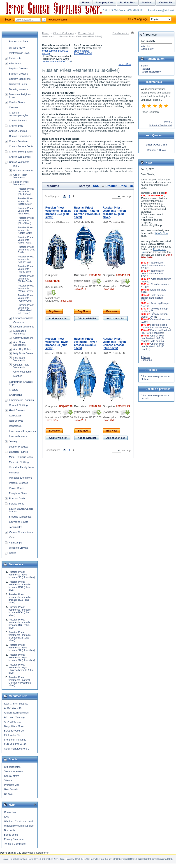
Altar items (15, 63)
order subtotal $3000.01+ (57, 61)
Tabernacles (16, 527)
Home (45, 33)
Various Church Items (21, 532)
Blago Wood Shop (14, 726)
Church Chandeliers (20, 136)
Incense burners (18, 436)
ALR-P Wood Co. (14, 708)
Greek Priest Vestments (20, 176)
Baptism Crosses (18, 68)
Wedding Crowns (19, 548)
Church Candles (18, 131)
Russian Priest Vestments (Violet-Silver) (26, 269)
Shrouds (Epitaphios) (21, 517)
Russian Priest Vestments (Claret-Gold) (26, 230)
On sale (8, 794)
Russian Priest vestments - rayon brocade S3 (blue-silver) (57, 343)
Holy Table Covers (23, 353)
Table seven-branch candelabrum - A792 (153, 298)
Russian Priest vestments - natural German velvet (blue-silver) (87, 212)
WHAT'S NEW (17, 48)
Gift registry (147, 49)
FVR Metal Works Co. (16, 744)
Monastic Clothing (19, 462)
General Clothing (18, 405)
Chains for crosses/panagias (19, 114)
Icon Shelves (16, 421)
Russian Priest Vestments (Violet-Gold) (26, 259)
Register (145, 69)
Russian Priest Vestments (21, 183)
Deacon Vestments (24, 327)
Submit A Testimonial (161, 125)
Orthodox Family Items (22, 467)
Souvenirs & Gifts (19, 522)
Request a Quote (156, 150)
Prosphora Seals (18, 493)
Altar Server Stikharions (20, 343)
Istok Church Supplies (16, 704)
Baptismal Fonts (18, 84)
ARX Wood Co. (12, 722)
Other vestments (22, 372)
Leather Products (19, 447)
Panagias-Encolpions (21, 478)
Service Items (17, 504)
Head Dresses (17, 410)
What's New (161, 233)
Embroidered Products (21, 400)
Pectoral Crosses (19, 483)
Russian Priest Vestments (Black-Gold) (26, 191)
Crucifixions (15, 395)
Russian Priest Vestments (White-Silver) (26, 288)
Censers (14, 107)
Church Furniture (18, 141)
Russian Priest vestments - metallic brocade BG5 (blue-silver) (20, 624)
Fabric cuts (15, 58)
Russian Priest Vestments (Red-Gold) (27, 250)
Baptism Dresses (18, 74)
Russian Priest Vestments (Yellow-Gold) (26, 298)
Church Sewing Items (21, 152)
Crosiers (14, 390)
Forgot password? (151, 72)
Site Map (147, 2)
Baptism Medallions (20, 79)
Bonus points (11, 835)
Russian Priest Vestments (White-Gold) (26, 279)
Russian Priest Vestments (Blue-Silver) (26, 220)
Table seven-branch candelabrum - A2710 (153, 273)
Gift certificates (12, 767)
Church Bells (16, 126)
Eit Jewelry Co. (12, 735)
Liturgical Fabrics (18, 452)
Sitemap (9, 780)
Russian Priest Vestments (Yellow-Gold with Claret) (26, 309)
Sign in (145, 66)
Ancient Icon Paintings (16, 713)
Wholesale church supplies (19, 826)
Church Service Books (21, 146)
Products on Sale (19, 41)
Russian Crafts (17, 498)
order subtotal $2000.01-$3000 (83, 52)
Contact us (10, 812)
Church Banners (18, 120)
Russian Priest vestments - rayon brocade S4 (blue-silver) (86, 343)
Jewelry (13, 441)
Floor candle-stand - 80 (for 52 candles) (156, 332)
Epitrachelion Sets (23, 318)
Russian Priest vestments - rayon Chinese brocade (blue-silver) (114, 343)
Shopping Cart (104, 2)
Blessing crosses (18, 89)
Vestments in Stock (20, 53)
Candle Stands (17, 102)
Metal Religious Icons (21, 457)
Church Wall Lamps (20, 157)
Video (12, 537)
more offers (125, 64)
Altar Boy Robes (22, 349)
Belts (16, 166)
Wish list (145, 46)
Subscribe (146, 360)
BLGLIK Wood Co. (14, 731)
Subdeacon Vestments (20, 332)
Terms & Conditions (15, 844)
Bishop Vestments (23, 170)
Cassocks (19, 322)
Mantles (18, 376)
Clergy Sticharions (23, 338)
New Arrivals (11, 789)
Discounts (9, 830)
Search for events (14, 771)
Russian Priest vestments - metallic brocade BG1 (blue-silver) (20, 586)
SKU (96, 186)
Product (111, 186)
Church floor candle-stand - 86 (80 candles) (153, 346)
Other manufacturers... (16, 749)
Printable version (121, 33)
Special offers (12, 776)
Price (123, 186)
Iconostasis (15, 426)
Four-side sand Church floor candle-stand (155, 326)
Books (13, 553)
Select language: (150, 19)
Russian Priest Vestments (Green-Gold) (26, 240)
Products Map (12, 785)
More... (168, 122)
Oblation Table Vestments (21, 366)
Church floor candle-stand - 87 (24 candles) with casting (153, 338)
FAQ (7, 817)
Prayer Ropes (17, 488)
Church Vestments (63, 33)
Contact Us (166, 2)
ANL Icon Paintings (15, 717)
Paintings (14, 473)
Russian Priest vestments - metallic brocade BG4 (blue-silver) (20, 611)
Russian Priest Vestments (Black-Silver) (26, 201)
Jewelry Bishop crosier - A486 (154, 315)
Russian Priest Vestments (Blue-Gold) (26, 211)
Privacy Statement (14, 839)
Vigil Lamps (15, 543)
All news (145, 357)
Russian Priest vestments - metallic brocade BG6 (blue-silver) (58, 212)
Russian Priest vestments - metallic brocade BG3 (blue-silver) (20, 598)
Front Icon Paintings (15, 740)
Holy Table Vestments (19, 359)
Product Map (128, 2)
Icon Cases (15, 416)
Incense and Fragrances (22, 431)
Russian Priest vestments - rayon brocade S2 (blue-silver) (114, 212)
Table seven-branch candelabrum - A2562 (153, 265)
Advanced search (57, 20)
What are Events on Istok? (19, 821)
